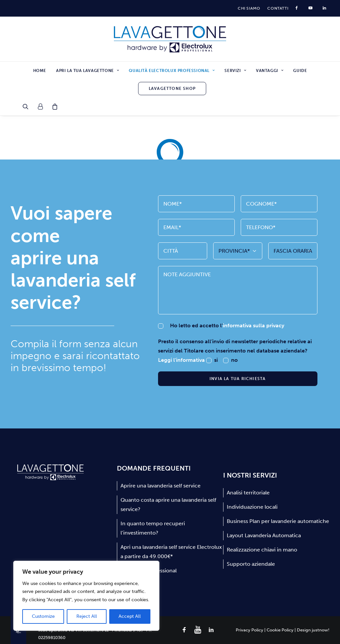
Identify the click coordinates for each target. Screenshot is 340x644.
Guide (300, 71)
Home (40, 71)
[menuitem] (249, 8)
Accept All (130, 616)
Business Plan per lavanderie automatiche (278, 521)
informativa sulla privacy (254, 325)
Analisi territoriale (248, 493)
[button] (28, 106)
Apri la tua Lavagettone (87, 71)
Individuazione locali (252, 507)
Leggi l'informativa (182, 360)
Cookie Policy (280, 630)
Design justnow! (313, 630)
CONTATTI (278, 8)
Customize (43, 616)
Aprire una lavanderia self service (161, 486)
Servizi (235, 71)
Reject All (87, 616)
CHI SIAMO (249, 8)
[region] (86, 596)
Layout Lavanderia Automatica (264, 535)
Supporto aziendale (251, 564)
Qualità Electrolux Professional (172, 71)
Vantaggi (270, 71)
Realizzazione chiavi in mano (262, 550)
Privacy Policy (250, 630)
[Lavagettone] (170, 39)
